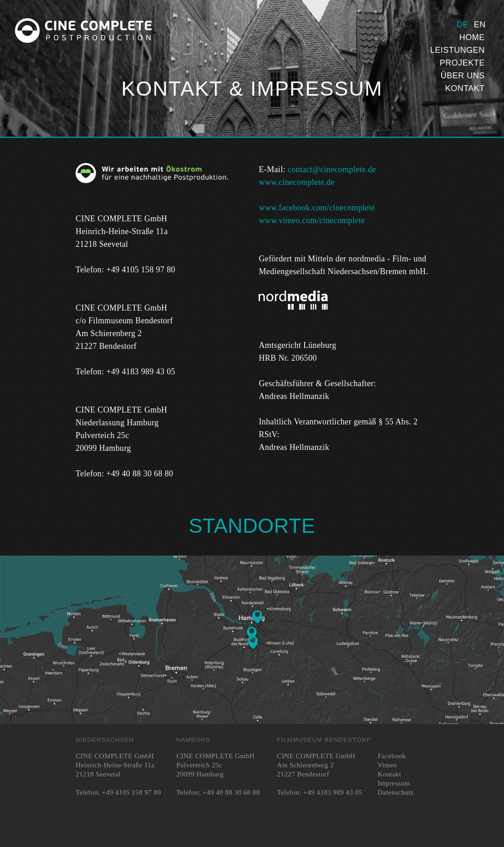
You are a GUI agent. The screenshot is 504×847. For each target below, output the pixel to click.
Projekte (462, 63)
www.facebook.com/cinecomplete (317, 208)
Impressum (394, 783)
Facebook (392, 756)
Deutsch (462, 25)
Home (472, 37)
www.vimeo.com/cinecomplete (312, 220)
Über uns (463, 76)
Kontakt (465, 88)
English (479, 25)
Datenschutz (395, 792)
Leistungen (458, 50)
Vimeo (387, 765)
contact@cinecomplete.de (332, 169)
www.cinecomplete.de (296, 182)
